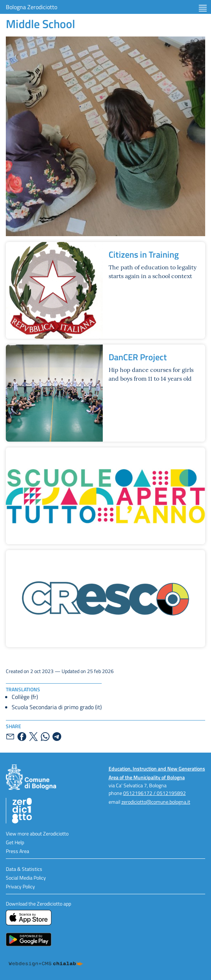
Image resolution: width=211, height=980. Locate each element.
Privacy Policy (20, 886)
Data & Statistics (24, 869)
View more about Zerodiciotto (37, 833)
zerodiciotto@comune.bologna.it (156, 802)
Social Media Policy (26, 878)
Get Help (15, 842)
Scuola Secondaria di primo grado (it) (57, 707)
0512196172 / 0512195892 (155, 793)
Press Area (17, 851)
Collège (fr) (25, 697)
